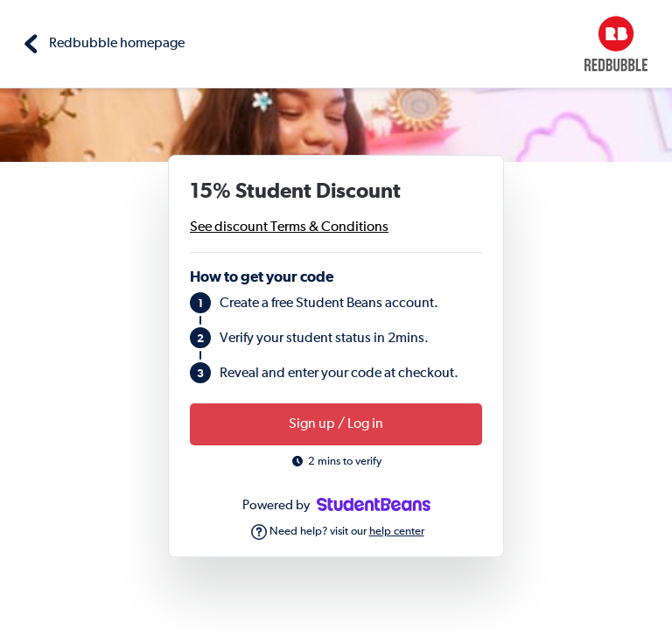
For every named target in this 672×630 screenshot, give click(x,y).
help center (397, 532)
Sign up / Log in (336, 424)
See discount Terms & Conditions (289, 227)
